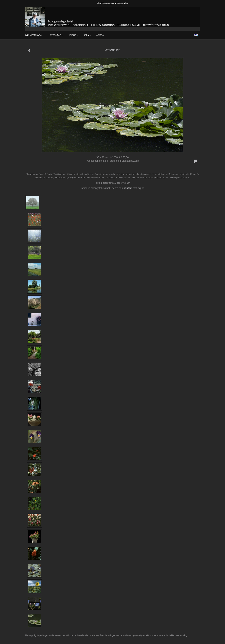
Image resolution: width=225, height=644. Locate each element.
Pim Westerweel (105, 4)
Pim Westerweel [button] (35, 35)
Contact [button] (102, 35)
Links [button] (87, 35)
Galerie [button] (74, 35)
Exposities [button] (57, 35)
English (196, 35)
